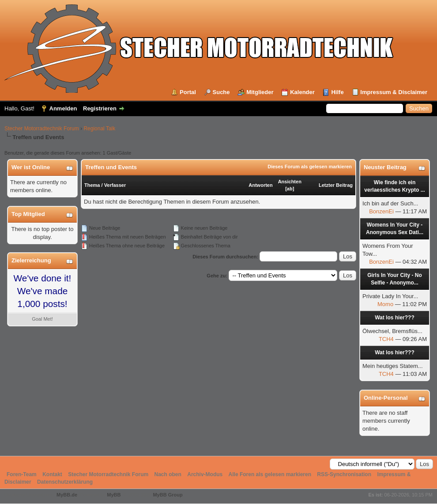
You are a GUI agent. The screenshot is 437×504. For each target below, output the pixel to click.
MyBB (114, 495)
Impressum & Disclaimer (394, 92)
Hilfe (337, 92)
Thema (92, 185)
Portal (188, 92)
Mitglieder (260, 92)
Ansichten (290, 182)
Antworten (260, 185)
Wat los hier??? (395, 318)
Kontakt (52, 474)
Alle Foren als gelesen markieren (270, 474)
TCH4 (386, 339)
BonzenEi (381, 211)
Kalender (302, 92)
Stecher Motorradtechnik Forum (42, 129)
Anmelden (63, 108)
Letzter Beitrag (336, 185)
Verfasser (115, 185)
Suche (221, 92)
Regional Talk (99, 129)
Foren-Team (22, 474)
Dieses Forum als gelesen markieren (310, 167)
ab (290, 189)
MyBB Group (168, 495)
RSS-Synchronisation (344, 474)
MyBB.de (67, 495)
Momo (385, 304)
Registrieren (100, 108)
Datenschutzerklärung (65, 482)
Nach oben (168, 474)
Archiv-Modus (205, 474)
